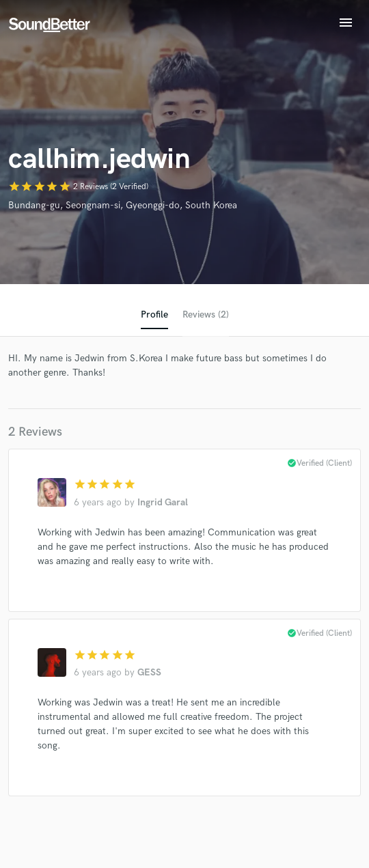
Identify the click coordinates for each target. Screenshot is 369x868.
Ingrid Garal (163, 502)
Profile (154, 314)
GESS (149, 672)
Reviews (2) (206, 314)
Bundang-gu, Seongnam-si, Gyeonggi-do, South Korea (123, 205)
